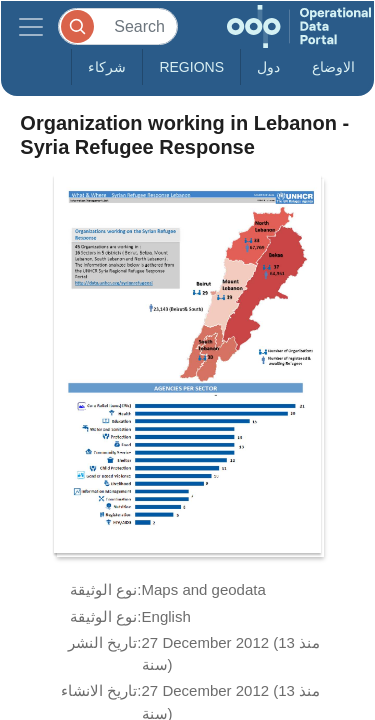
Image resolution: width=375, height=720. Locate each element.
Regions (191, 67)
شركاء (107, 67)
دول (268, 67)
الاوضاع (333, 67)
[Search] (118, 26)
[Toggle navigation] (31, 26)
